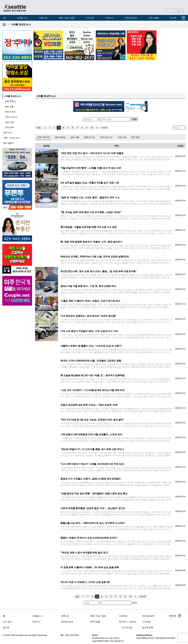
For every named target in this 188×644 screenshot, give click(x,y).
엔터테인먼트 (131, 18)
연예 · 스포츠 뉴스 (12, 138)
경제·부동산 (10, 101)
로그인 (169, 11)
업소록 (173, 18)
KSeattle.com (22, 635)
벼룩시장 (43, 18)
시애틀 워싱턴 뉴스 (13, 96)
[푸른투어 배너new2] (17, 195)
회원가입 (180, 11)
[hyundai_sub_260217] (17, 163)
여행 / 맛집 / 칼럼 (66, 18)
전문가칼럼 (154, 18)
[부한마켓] (48, 45)
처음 (39, 128)
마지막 (104, 128)
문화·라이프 (10, 112)
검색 (134, 119)
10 (92, 128)
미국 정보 (90, 18)
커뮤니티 (110, 18)
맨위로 (175, 616)
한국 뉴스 (8, 133)
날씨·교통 (9, 106)
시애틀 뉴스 (22, 18)
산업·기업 (9, 122)
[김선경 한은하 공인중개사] (111, 45)
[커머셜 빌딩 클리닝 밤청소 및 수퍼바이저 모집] (17, 76)
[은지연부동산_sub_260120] (17, 227)
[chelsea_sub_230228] (142, 45)
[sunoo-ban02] (17, 291)
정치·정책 (9, 127)
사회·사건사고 (11, 117)
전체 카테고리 (44, 137)
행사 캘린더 (9, 143)
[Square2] (79, 45)
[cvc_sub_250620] (17, 259)
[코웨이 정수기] (17, 45)
